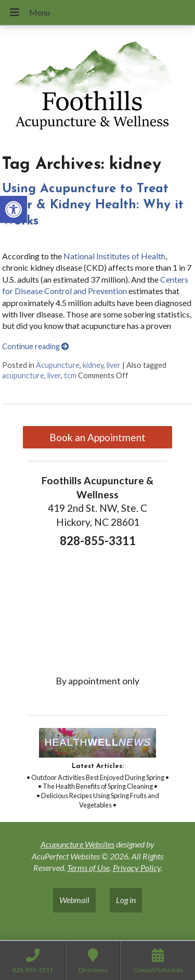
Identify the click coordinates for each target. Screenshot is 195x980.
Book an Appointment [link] (97, 437)
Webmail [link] (74, 900)
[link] (14, 209)
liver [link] (114, 365)
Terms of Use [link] (88, 868)
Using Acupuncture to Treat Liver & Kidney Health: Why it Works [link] (93, 205)
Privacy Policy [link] (137, 868)
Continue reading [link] (35, 346)
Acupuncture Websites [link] (77, 844)
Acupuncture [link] (58, 365)
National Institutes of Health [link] (114, 256)
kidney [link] (93, 365)
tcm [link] (70, 375)
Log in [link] (126, 900)
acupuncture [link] (23, 375)
